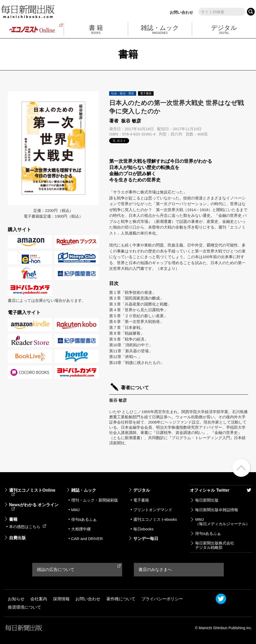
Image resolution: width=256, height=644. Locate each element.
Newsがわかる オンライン (34, 506)
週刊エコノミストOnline (32, 492)
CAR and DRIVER (87, 539)
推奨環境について (24, 607)
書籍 (13, 519)
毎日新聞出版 (207, 500)
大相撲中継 (81, 529)
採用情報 (61, 599)
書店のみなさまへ (155, 570)
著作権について (121, 599)
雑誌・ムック (84, 490)
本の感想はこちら (28, 527)
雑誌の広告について (56, 570)
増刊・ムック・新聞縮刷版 (95, 500)
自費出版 (17, 538)
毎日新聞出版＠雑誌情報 (217, 510)
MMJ (76, 510)
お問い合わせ (181, 12)
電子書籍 (141, 500)
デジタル (142, 490)
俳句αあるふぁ (84, 519)
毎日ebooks (143, 529)
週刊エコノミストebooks (155, 519)
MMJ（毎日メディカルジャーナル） (222, 522)
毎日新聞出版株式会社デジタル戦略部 (215, 545)
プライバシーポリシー (162, 599)
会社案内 (39, 599)
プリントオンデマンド (153, 510)
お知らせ (16, 599)
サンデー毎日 (146, 539)
